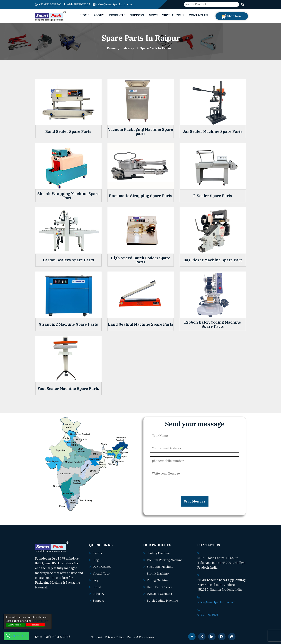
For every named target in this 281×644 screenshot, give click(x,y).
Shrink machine (158, 573)
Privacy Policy (115, 637)
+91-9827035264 (81, 4)
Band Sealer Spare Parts (68, 131)
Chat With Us (17, 636)
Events (97, 553)
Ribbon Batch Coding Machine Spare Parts (213, 324)
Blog (96, 560)
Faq (95, 580)
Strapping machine (160, 566)
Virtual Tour (173, 15)
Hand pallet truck (160, 586)
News (153, 15)
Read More (57, 587)
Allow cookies (15, 625)
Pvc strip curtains (160, 593)
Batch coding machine (162, 600)
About (99, 15)
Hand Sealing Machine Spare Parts (140, 324)
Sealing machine (158, 553)
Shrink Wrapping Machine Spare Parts (68, 196)
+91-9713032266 (49, 4)
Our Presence (102, 566)
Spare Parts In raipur (156, 48)
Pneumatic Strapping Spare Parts (141, 196)
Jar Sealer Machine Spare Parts (213, 131)
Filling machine (158, 580)
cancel (35, 625)
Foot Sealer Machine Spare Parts (68, 388)
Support (137, 15)
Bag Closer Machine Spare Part (213, 260)
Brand (97, 586)
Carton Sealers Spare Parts (68, 260)
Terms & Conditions (141, 637)
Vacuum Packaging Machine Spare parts (140, 131)
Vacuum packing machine (165, 560)
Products (117, 15)
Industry (99, 593)
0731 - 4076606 (209, 614)
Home (85, 15)
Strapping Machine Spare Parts (68, 324)
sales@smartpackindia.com (119, 4)
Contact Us (198, 15)
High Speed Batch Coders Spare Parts (141, 260)
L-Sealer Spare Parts (213, 196)
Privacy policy (40, 621)
